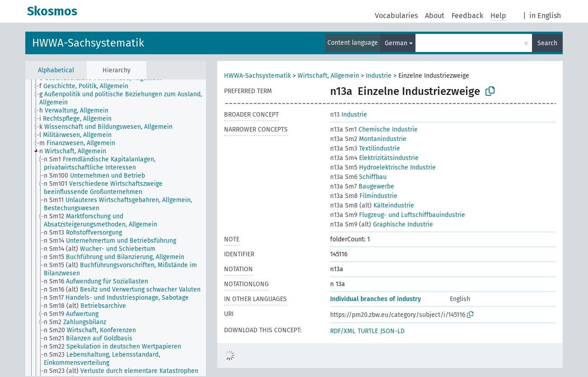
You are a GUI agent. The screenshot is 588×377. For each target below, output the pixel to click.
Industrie (379, 76)
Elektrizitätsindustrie (374, 158)
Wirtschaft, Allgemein (328, 76)
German (396, 43)
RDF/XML (343, 331)
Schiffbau (358, 177)
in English (545, 16)
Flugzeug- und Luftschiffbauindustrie (398, 215)
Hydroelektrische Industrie (383, 167)
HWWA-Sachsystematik (88, 43)
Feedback (467, 16)
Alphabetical (56, 70)
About (435, 16)
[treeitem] (88, 86)
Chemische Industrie (374, 130)
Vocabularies (396, 16)
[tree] (116, 228)
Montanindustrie (368, 139)
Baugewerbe (362, 186)
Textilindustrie (365, 148)
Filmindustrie (364, 196)
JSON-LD (392, 331)
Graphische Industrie (382, 224)
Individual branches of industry (376, 299)
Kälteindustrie (372, 205)
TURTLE (368, 331)
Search (547, 43)
